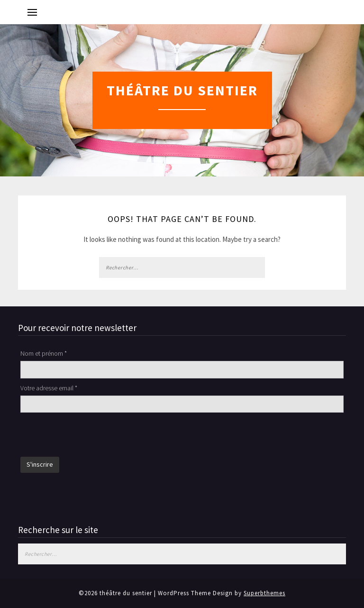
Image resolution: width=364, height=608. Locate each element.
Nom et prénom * (44, 353)
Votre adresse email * (49, 388)
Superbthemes (264, 593)
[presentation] (92, 436)
